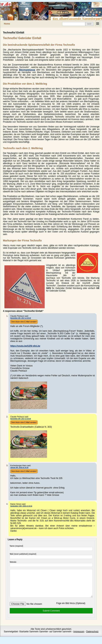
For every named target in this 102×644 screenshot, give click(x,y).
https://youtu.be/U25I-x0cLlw (25, 346)
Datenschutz (92, 637)
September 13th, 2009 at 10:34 (21, 506)
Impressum (79, 637)
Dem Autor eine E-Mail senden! (24, 322)
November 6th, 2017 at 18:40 (21, 419)
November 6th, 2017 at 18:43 (21, 318)
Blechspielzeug (27, 70)
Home (7, 24)
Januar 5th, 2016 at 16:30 (19, 467)
